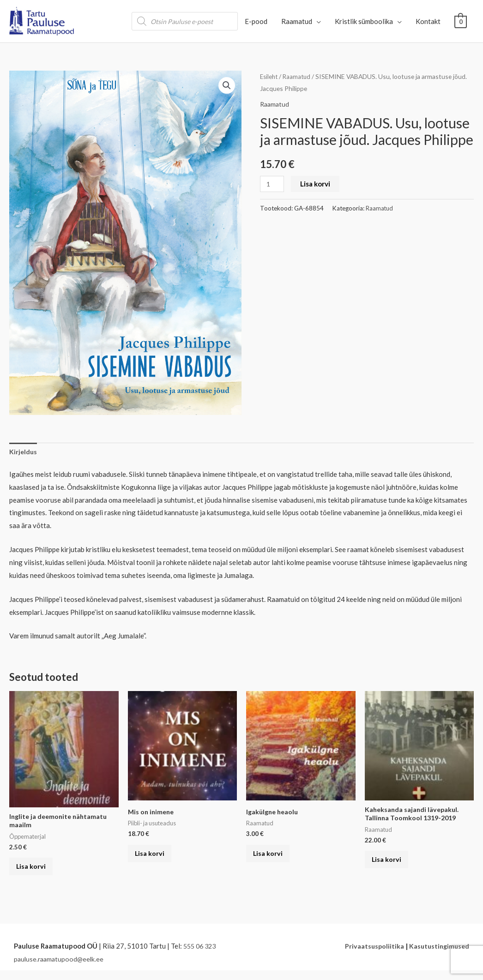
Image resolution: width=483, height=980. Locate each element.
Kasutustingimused (438, 955)
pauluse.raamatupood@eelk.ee (60, 968)
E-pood (256, 21)
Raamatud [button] (297, 21)
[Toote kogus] (272, 184)
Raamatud (299, 76)
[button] (226, 86)
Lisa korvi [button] (36, 872)
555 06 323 (201, 955)
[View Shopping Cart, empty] (461, 21)
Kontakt (428, 21)
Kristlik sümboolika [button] (364, 21)
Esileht (270, 76)
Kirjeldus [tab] (24, 452)
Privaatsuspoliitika (371, 955)
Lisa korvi (317, 184)
